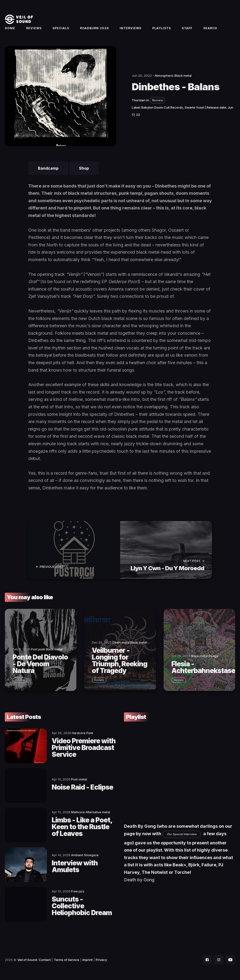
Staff (187, 28)
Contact (45, 960)
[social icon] (207, 960)
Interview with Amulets (75, 866)
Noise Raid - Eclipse (82, 787)
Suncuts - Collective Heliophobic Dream (82, 906)
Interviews (131, 28)
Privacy (101, 960)
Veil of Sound (27, 960)
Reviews (34, 28)
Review (157, 100)
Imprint (87, 960)
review (20, 680)
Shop (84, 168)
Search (210, 28)
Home (10, 28)
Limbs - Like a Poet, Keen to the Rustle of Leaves (82, 827)
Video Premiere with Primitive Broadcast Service (84, 748)
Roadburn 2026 (94, 28)
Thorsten (139, 100)
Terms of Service (67, 960)
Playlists (162, 28)
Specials (61, 28)
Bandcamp (48, 168)
